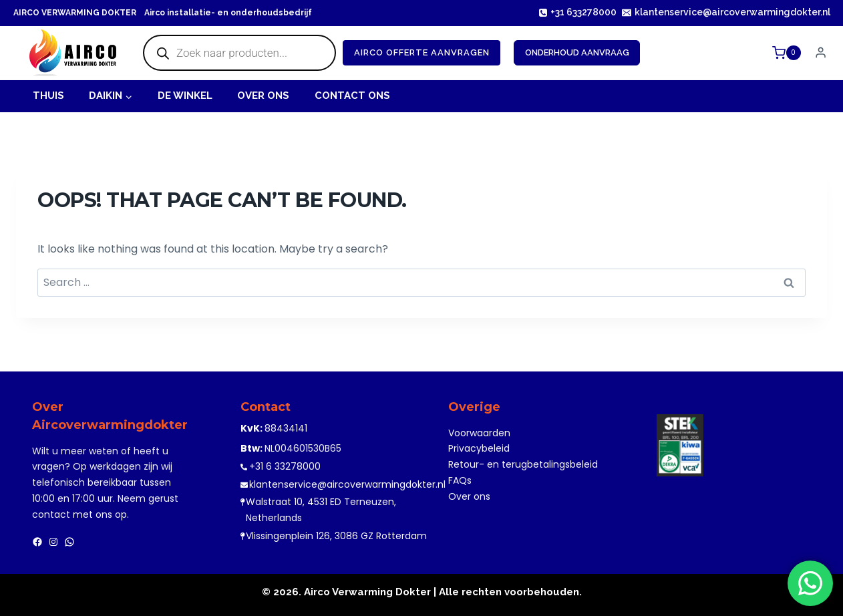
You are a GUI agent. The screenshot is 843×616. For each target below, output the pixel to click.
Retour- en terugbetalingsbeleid (523, 464)
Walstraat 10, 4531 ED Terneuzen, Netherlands (321, 510)
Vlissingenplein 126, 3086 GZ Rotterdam (336, 536)
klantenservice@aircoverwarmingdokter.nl (347, 484)
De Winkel (185, 96)
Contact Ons (352, 96)
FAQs (460, 480)
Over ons (469, 496)
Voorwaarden (479, 433)
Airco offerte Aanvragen (422, 52)
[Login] (821, 53)
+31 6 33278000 (285, 466)
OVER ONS (263, 96)
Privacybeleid (479, 448)
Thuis (48, 96)
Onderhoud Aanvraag (577, 52)
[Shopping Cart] (788, 53)
